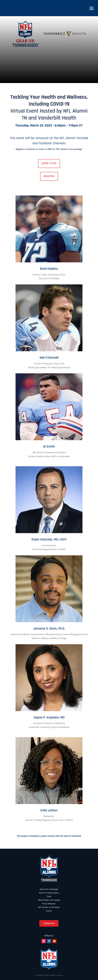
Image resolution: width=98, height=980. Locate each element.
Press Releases (49, 904)
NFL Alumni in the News (49, 907)
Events (49, 911)
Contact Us (49, 923)
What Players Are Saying (49, 900)
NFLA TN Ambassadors (49, 893)
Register (49, 176)
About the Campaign (49, 889)
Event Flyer (49, 163)
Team (49, 896)
